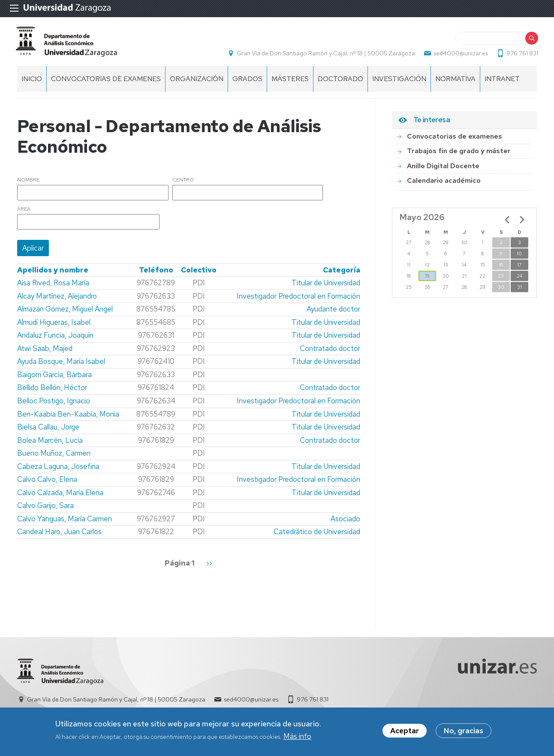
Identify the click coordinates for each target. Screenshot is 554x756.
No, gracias (464, 732)
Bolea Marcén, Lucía (50, 445)
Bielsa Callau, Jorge (48, 432)
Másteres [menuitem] (290, 83)
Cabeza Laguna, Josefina (58, 471)
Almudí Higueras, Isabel (54, 327)
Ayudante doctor (333, 314)
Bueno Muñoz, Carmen (54, 458)
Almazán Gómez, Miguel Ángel (65, 314)
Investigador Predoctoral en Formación (298, 301)
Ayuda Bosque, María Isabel (61, 366)
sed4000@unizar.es (459, 56)
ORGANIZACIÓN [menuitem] (197, 83)
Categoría (342, 275)
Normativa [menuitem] (455, 83)
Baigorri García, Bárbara (54, 379)
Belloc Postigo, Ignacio (54, 405)
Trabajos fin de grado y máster (459, 156)
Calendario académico (444, 185)
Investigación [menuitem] (399, 83)
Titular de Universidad (326, 287)
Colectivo (199, 275)
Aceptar (405, 732)
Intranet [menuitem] (502, 83)
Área (24, 214)
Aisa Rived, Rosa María (53, 287)
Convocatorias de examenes (455, 141)
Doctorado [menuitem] (340, 83)
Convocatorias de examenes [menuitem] (106, 83)
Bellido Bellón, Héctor (52, 393)
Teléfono (156, 275)
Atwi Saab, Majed (45, 353)
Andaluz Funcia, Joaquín (55, 340)
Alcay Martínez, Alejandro (57, 301)
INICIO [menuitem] (32, 83)
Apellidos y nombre (53, 275)
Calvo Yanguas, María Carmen (65, 523)
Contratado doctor (330, 353)
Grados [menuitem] (247, 83)
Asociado (345, 523)
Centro (183, 185)
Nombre (28, 185)
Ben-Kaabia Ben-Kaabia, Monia (68, 419)
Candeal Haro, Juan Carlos (59, 537)
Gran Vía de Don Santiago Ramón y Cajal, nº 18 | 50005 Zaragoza (325, 56)
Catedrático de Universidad (317, 537)
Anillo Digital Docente (443, 171)
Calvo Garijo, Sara (45, 510)
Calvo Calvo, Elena (47, 484)
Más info (297, 737)
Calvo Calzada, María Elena (60, 497)
